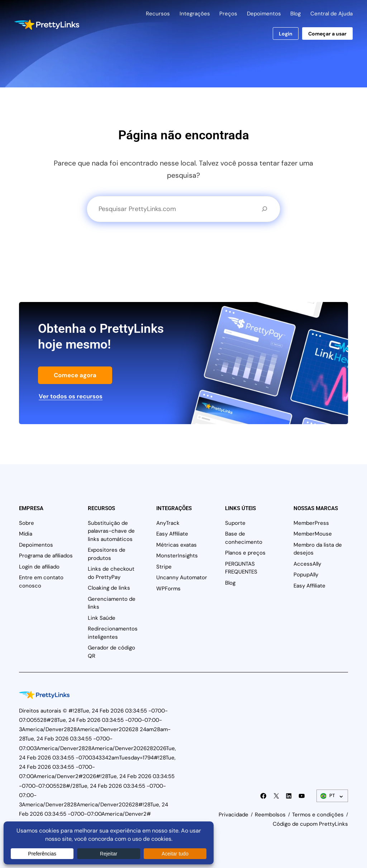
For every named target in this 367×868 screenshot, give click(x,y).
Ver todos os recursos (71, 396)
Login (286, 34)
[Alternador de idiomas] (332, 796)
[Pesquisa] (264, 209)
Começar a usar (327, 34)
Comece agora (75, 375)
